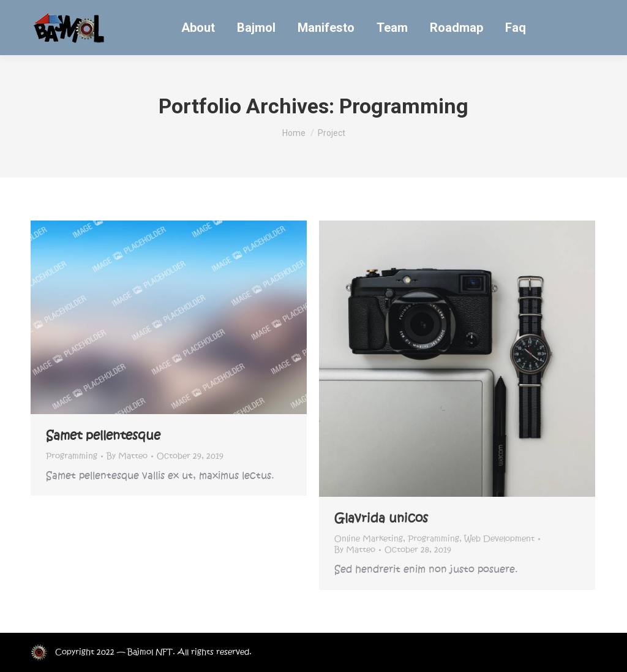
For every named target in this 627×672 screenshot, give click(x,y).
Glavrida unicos (381, 518)
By (127, 456)
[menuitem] (198, 28)
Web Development (499, 539)
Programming (72, 456)
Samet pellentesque (103, 436)
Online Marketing (369, 539)
